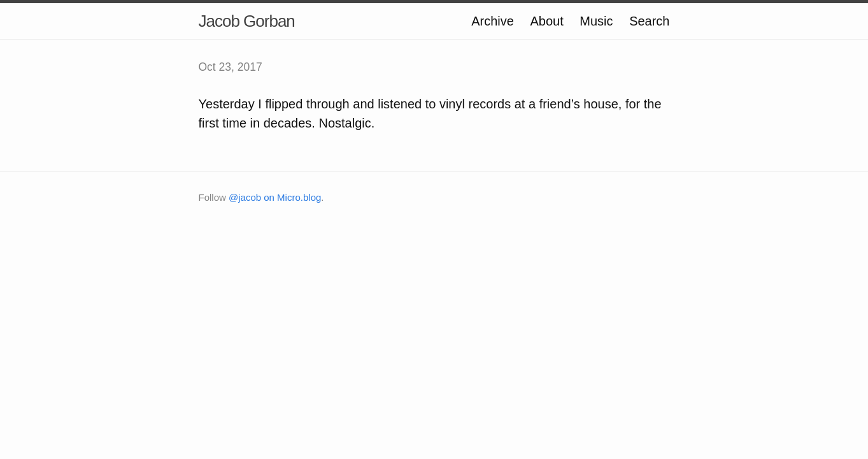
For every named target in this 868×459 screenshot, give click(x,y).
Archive (493, 21)
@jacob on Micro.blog (275, 197)
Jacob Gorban (247, 21)
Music (596, 21)
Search (649, 21)
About (547, 21)
